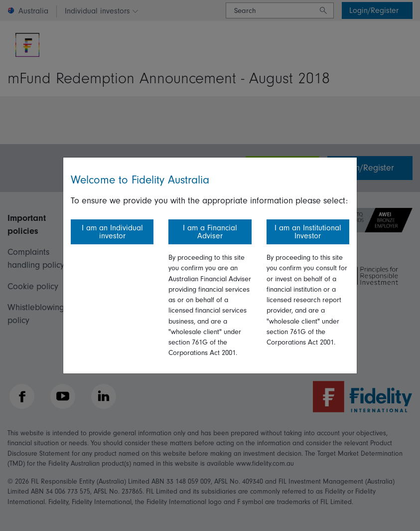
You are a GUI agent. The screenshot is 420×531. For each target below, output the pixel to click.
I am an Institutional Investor (308, 232)
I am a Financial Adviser (210, 232)
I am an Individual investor (112, 232)
